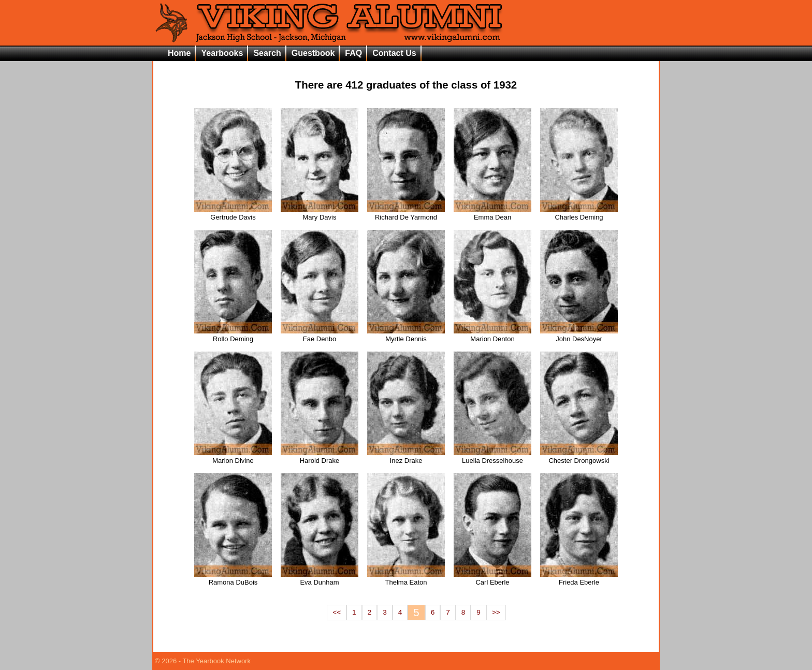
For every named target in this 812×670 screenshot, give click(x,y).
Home (179, 53)
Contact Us (394, 53)
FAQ (353, 53)
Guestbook (313, 53)
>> (496, 612)
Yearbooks (222, 53)
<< (337, 612)
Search (267, 53)
